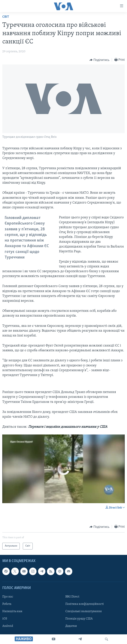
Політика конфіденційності (85, 604)
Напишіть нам (12, 611)
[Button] (99, 60)
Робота (7, 604)
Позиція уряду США (79, 619)
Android (8, 626)
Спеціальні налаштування (84, 611)
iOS (5, 619)
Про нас (8, 597)
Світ (6, 17)
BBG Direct (72, 597)
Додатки (71, 626)
